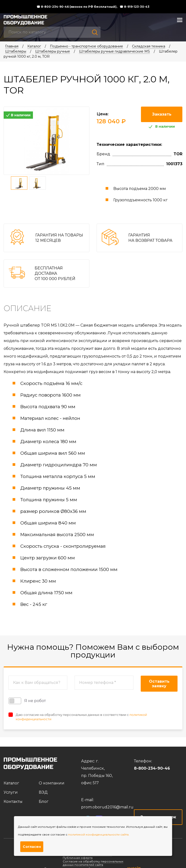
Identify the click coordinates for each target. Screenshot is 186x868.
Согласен (32, 847)
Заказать (162, 114)
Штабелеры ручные (53, 51)
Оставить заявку (159, 684)
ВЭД (43, 792)
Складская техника (149, 46)
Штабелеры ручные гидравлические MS (114, 51)
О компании (52, 783)
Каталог (34, 46)
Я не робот (27, 701)
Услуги (11, 792)
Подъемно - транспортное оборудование (86, 46)
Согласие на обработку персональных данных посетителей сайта (93, 863)
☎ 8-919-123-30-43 (135, 7)
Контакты (13, 802)
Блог (44, 802)
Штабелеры (16, 51)
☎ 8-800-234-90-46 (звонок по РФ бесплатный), (77, 7)
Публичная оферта (78, 858)
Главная (12, 46)
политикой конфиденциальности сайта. (99, 834)
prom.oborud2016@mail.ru (107, 807)
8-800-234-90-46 (152, 768)
